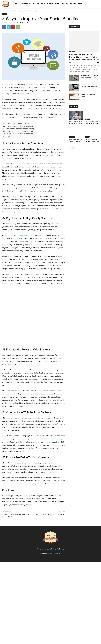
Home (4, 11)
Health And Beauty (75, 119)
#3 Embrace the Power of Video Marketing (19, 129)
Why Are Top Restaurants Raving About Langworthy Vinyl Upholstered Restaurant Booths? (84, 57)
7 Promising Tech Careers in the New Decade (51, 514)
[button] (96, 4)
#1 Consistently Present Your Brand (16, 123)
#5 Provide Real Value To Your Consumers (18, 134)
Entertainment (53, 4)
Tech (80, 4)
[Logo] (6, 4)
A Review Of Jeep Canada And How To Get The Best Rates (16, 515)
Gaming (73, 4)
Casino (87, 119)
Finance (65, 4)
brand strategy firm (25, 235)
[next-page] (74, 147)
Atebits (6, 23)
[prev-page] (70, 147)
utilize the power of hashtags (52, 439)
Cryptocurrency (28, 4)
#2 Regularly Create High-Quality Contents (19, 126)
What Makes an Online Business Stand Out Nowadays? (76, 141)
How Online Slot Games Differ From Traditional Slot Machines (92, 124)
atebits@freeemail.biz (54, 635)
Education (41, 4)
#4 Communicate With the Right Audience (18, 131)
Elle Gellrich (73, 62)
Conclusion (7, 136)
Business (16, 4)
